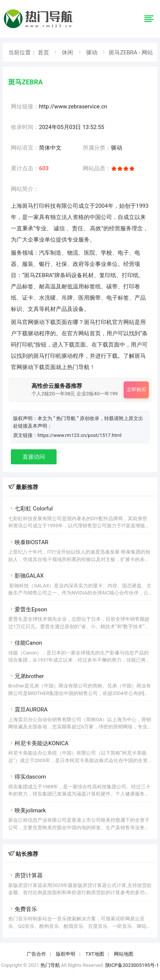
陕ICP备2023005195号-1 (132, 965)
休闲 (67, 53)
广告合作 (36, 954)
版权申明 (66, 954)
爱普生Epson (28, 609)
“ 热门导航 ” (67, 418)
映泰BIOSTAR (28, 542)
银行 (45, 264)
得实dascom (27, 777)
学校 (106, 253)
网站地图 (124, 954)
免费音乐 (23, 909)
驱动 (92, 53)
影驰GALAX (26, 576)
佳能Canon (25, 643)
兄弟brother (26, 676)
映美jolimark (27, 810)
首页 (43, 53)
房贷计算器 (25, 875)
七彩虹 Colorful (31, 509)
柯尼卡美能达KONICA (38, 743)
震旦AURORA (28, 710)
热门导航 (50, 965)
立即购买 (136, 389)
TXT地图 (95, 954)
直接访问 (34, 457)
